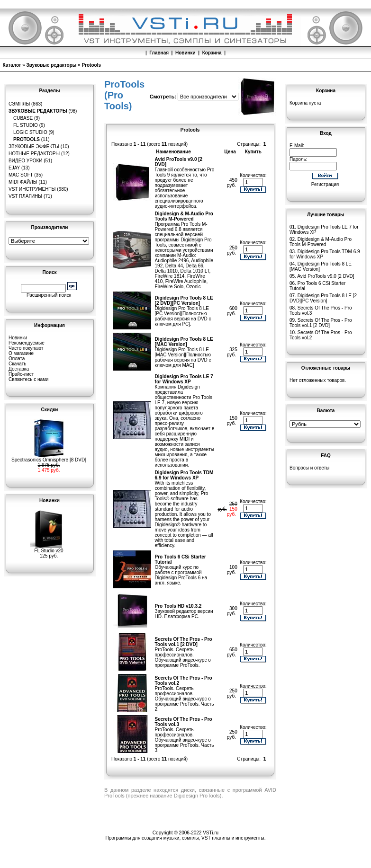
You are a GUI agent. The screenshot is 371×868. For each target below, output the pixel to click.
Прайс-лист (21, 374)
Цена (230, 152)
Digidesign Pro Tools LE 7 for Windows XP (184, 379)
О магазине (21, 353)
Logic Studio (30, 132)
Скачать (18, 364)
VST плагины (25, 196)
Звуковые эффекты (34, 146)
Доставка (19, 369)
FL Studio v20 (49, 549)
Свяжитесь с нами (28, 379)
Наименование (173, 152)
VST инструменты (32, 189)
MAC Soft (21, 175)
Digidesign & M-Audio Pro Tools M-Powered (184, 216)
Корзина (212, 53)
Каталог (12, 65)
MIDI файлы (23, 182)
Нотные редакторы (34, 154)
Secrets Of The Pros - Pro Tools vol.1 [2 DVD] (184, 642)
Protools (91, 65)
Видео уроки (25, 161)
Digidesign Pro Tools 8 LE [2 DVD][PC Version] (184, 301)
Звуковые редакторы (51, 65)
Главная (159, 53)
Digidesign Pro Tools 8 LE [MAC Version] (184, 342)
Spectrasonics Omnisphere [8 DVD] (49, 458)
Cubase (23, 118)
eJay (14, 168)
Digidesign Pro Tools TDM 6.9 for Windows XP (184, 475)
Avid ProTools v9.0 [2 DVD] (326, 276)
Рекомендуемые (27, 343)
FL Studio (26, 125)
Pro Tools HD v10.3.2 (178, 606)
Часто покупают (26, 348)
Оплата (17, 359)
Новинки (185, 53)
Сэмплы (19, 104)
